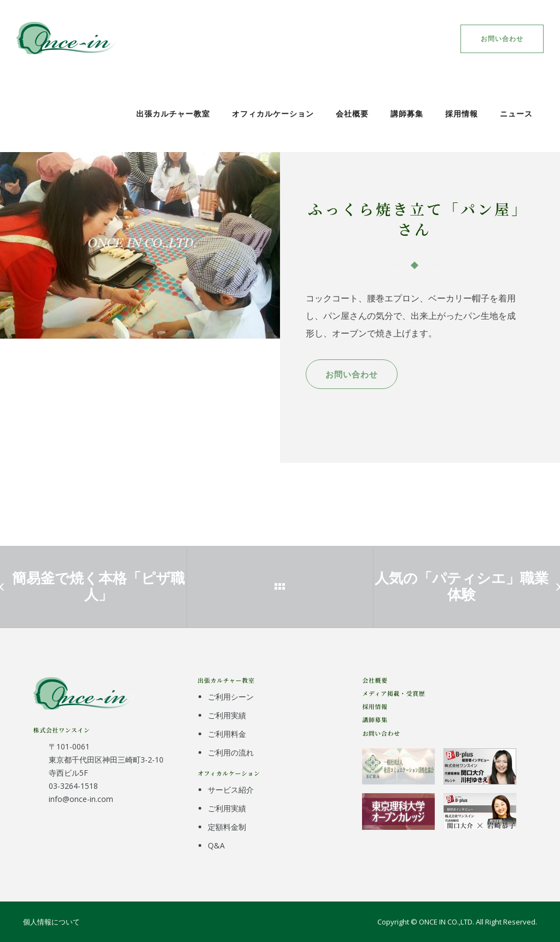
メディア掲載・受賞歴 (393, 693)
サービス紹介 (231, 790)
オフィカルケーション (273, 114)
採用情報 (462, 114)
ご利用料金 (227, 734)
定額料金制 (227, 827)
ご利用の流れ (231, 752)
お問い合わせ (502, 39)
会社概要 (352, 114)
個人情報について (51, 922)
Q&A (216, 845)
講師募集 (407, 114)
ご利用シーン (231, 697)
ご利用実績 (227, 715)
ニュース (516, 114)
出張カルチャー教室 (173, 114)
